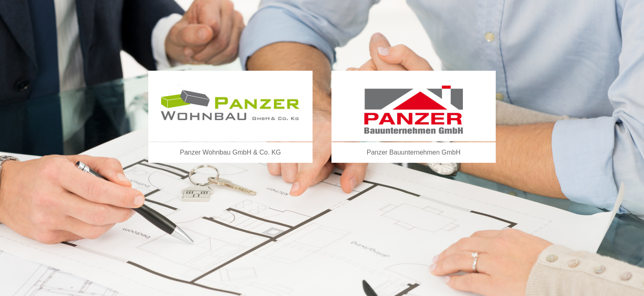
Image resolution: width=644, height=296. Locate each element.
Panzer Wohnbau (206, 152)
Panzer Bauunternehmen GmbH (414, 152)
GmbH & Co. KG (257, 152)
